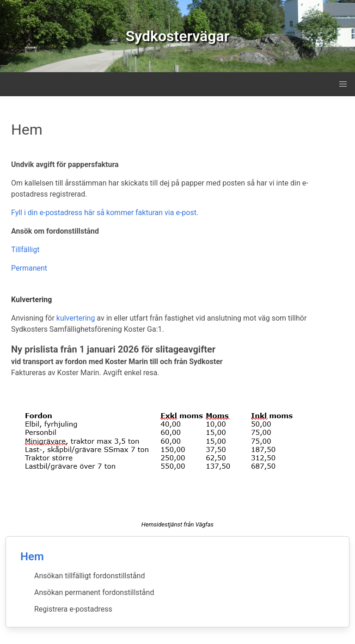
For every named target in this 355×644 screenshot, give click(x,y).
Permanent (29, 268)
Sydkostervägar (177, 36)
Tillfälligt (25, 250)
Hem (32, 557)
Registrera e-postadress (73, 609)
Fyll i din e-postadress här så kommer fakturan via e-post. (105, 213)
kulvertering (76, 318)
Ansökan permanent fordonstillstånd (94, 592)
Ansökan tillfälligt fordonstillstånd (89, 576)
